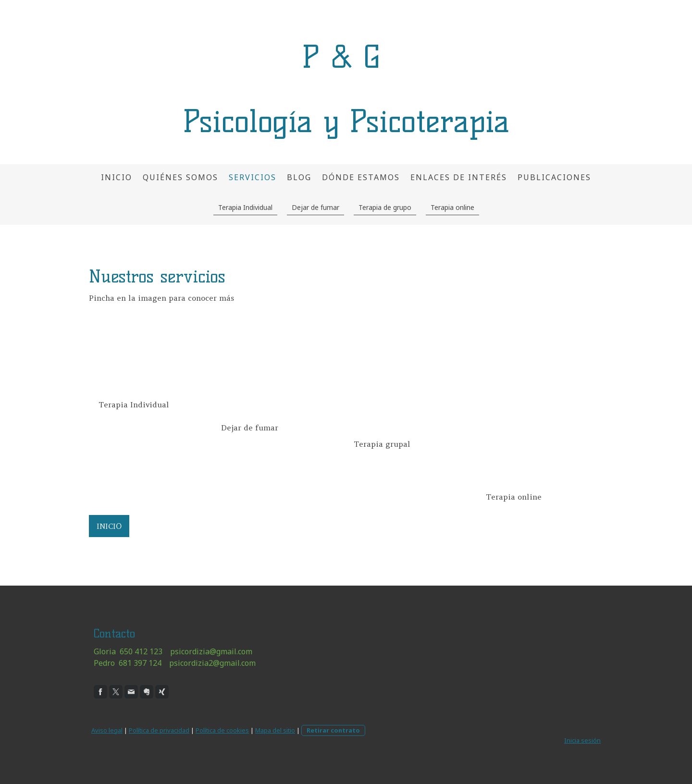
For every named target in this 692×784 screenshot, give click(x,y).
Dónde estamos (361, 177)
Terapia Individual (245, 207)
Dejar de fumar (315, 207)
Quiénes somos (180, 177)
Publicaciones (554, 177)
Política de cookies (222, 730)
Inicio (117, 177)
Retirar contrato (333, 730)
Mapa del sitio (275, 730)
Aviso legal (107, 730)
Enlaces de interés (459, 177)
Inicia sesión (582, 740)
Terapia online (452, 207)
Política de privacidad (159, 730)
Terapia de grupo (385, 207)
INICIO (109, 526)
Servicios (253, 177)
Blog (299, 177)
